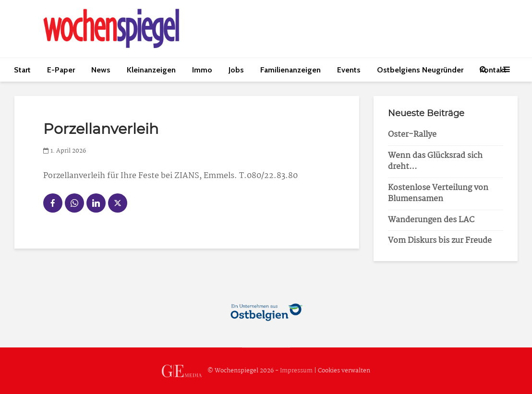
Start (22, 70)
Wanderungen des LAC (431, 220)
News (101, 70)
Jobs (236, 70)
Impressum (296, 371)
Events (349, 70)
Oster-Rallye (412, 135)
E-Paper (61, 70)
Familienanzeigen (290, 70)
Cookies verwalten (344, 371)
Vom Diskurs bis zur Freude (440, 241)
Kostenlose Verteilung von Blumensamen (438, 193)
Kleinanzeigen (151, 70)
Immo (202, 70)
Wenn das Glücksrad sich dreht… (435, 161)
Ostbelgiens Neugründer (420, 70)
